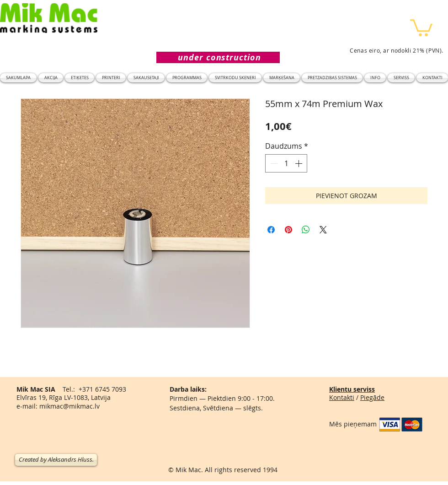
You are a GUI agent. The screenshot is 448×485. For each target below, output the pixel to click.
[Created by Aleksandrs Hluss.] (56, 460)
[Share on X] (323, 230)
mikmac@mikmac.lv (69, 406)
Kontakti (342, 397)
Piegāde (372, 397)
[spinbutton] (286, 163)
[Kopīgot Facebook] (271, 230)
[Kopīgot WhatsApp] (306, 230)
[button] (421, 27)
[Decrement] (273, 163)
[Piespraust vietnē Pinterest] (288, 230)
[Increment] (299, 163)
